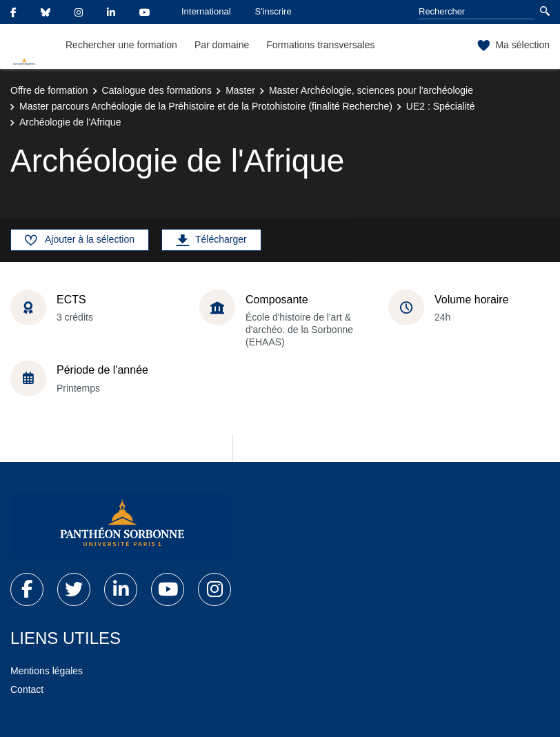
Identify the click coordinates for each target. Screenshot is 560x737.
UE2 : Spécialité (441, 106)
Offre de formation (49, 90)
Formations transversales (320, 45)
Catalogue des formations (157, 90)
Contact (27, 689)
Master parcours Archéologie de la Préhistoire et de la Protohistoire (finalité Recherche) (206, 106)
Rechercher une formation (121, 45)
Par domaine (222, 45)
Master (240, 90)
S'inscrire (273, 11)
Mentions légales (47, 671)
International (206, 11)
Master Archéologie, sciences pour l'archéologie (371, 90)
